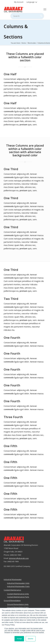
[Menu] (45, 9)
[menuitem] (19, 2)
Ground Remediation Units (18, 604)
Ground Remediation (12, 600)
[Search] (27, 16)
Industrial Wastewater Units (18, 583)
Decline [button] (31, 639)
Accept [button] (19, 639)
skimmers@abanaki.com (19, 558)
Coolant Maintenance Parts (18, 597)
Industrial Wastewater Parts (18, 586)
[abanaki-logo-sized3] (21, 9)
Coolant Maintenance (12, 590)
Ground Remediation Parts (18, 607)
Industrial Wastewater (13, 579)
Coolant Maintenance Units (18, 594)
